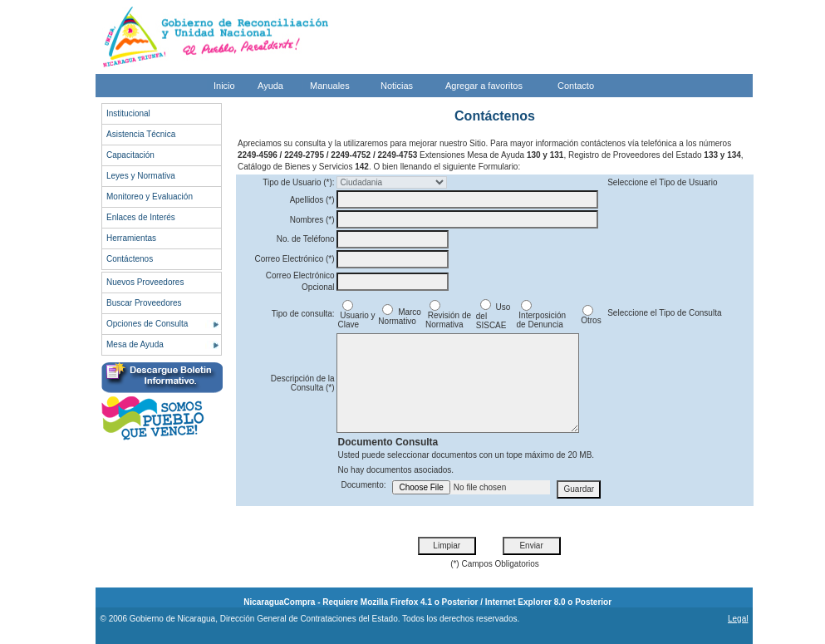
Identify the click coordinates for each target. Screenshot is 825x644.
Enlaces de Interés (141, 217)
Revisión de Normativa (448, 316)
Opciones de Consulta (147, 324)
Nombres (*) (312, 220)
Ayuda (270, 86)
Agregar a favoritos (484, 86)
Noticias (397, 86)
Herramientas (131, 238)
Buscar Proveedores (144, 303)
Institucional (128, 113)
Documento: (364, 485)
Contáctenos (130, 259)
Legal (738, 619)
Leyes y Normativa (141, 176)
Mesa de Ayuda (135, 344)
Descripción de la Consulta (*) (303, 383)
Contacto (576, 86)
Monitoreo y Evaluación (150, 197)
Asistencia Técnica (141, 134)
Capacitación (130, 155)
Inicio (224, 86)
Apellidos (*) (312, 200)
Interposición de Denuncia (541, 316)
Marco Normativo (400, 317)
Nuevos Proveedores (145, 282)
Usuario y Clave (357, 316)
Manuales (330, 86)
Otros (589, 317)
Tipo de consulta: (303, 314)
